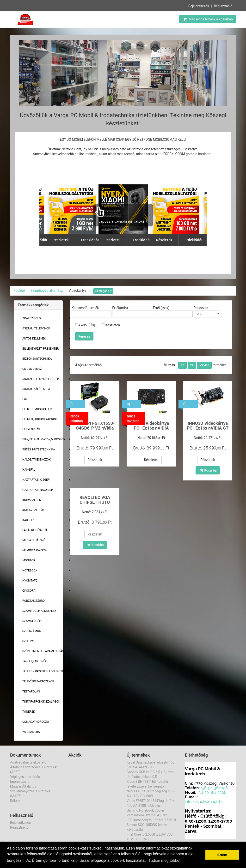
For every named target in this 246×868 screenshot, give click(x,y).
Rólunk (15, 801)
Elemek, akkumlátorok (40, 419)
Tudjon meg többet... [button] (166, 860)
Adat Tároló (32, 318)
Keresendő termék (85, 308)
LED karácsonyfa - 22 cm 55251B (151, 820)
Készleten (111, 325)
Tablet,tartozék (35, 661)
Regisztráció (223, 6)
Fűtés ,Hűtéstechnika (39, 449)
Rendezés (201, 308)
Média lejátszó (34, 540)
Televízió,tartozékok (38, 681)
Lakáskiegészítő (35, 530)
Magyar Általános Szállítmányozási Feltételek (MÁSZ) (30, 791)
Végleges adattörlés (25, 777)
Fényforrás (31, 429)
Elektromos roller (37, 409)
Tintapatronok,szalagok (41, 702)
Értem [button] (222, 855)
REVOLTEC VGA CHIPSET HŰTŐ (95, 500)
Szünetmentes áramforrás (43, 651)
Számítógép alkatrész (47, 291)
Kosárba (208, 470)
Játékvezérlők (34, 510)
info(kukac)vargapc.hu (204, 802)
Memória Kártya (35, 550)
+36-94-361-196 (214, 788)
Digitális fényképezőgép (41, 379)
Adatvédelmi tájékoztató (28, 762)
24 (192, 365)
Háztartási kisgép (36, 480)
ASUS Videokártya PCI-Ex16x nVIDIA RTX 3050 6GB (151, 428)
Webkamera (31, 732)
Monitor (29, 560)
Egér (26, 399)
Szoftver (29, 641)
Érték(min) (120, 308)
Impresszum (19, 782)
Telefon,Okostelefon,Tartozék (46, 671)
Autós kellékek (34, 339)
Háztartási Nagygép (38, 490)
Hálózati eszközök (37, 460)
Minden (204, 365)
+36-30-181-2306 (212, 792)
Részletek (95, 460)
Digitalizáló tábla (36, 389)
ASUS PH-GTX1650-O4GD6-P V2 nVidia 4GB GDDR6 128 (95, 428)
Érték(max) (161, 308)
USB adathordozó (36, 722)
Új (92, 325)
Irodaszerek (32, 500)
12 (183, 365)
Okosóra (29, 591)
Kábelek (28, 520)
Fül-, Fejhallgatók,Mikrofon (44, 439)
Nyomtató (30, 581)
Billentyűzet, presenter (40, 349)
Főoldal (19, 291)
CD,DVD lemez (32, 369)
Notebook (30, 571)
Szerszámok (32, 631)
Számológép (32, 621)
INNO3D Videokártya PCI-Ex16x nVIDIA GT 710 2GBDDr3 (208, 428)
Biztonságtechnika (37, 359)
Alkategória (103, 291)
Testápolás (31, 692)
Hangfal (29, 470)
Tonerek (29, 712)
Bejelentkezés (199, 6)
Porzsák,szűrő (34, 601)
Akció (81, 325)
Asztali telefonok (36, 328)
